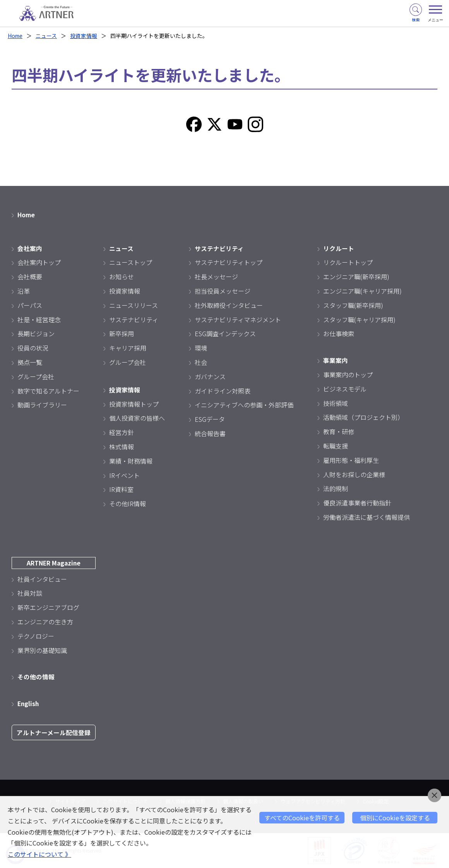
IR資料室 (121, 489)
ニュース (47, 36)
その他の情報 (36, 677)
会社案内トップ (39, 262)
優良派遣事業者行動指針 (357, 503)
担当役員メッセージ (223, 291)
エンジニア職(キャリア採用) (362, 291)
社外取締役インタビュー (229, 305)
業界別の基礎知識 (42, 650)
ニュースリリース (134, 305)
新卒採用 (122, 333)
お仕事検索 (339, 333)
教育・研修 (339, 431)
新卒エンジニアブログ (48, 607)
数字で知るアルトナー (48, 390)
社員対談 (30, 593)
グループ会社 (36, 376)
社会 (201, 362)
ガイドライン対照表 (223, 390)
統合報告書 (210, 433)
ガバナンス (210, 376)
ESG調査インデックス (225, 333)
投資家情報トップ (134, 404)
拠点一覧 (30, 362)
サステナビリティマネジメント (238, 319)
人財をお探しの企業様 (354, 474)
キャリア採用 (128, 348)
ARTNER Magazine (54, 563)
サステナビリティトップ (229, 262)
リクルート (339, 248)
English (29, 703)
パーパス (30, 305)
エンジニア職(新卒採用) (356, 277)
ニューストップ (131, 262)
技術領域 (336, 403)
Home (16, 36)
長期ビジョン (36, 333)
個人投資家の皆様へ (137, 418)
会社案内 (30, 248)
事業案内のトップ (348, 375)
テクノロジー (36, 636)
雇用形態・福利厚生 (351, 460)
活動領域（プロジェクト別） (363, 417)
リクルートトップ (348, 262)
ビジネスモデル (345, 389)
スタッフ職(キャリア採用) (359, 319)
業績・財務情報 (131, 461)
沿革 (24, 291)
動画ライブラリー (42, 405)
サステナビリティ (134, 319)
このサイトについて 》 (39, 854)
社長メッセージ (216, 277)
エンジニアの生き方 (45, 622)
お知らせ (122, 277)
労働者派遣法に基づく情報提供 (367, 517)
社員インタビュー (42, 579)
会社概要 (30, 277)
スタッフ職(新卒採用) (353, 305)
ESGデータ (210, 419)
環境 (201, 348)
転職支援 (336, 446)
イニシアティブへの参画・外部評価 (244, 405)
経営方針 (122, 432)
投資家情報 (85, 36)
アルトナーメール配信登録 (54, 732)
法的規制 (336, 488)
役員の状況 (33, 348)
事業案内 (336, 360)
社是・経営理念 (39, 319)
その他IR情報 (128, 504)
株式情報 (122, 447)
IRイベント (124, 475)
